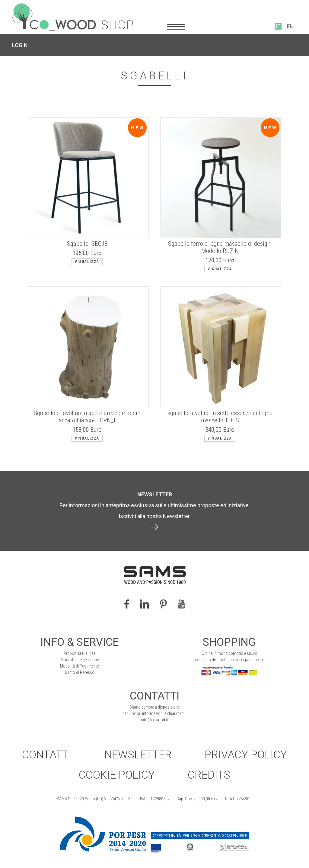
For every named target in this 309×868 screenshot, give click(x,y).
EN (290, 26)
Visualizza (87, 262)
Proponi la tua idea (80, 653)
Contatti (47, 755)
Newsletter (138, 755)
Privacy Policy (246, 755)
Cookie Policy (117, 775)
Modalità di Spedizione (80, 660)
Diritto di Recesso (80, 672)
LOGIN (20, 45)
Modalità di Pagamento (80, 666)
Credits (209, 775)
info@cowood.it (154, 720)
